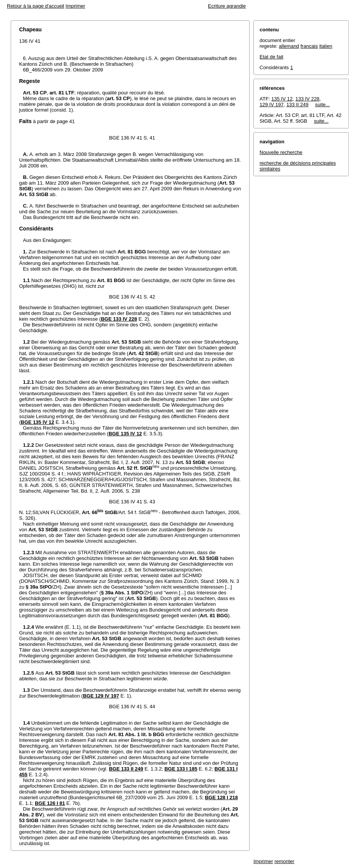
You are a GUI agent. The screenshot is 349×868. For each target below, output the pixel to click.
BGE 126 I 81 (50, 803)
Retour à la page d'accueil (36, 6)
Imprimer (75, 6)
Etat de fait (271, 57)
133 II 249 (297, 105)
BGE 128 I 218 (221, 797)
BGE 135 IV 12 (37, 422)
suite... (322, 105)
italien (326, 46)
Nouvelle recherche (281, 152)
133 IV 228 (308, 99)
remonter (284, 861)
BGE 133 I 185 (181, 769)
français (309, 46)
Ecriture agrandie (227, 6)
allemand (289, 46)
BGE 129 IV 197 (101, 696)
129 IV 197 (272, 105)
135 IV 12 (282, 99)
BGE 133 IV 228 (119, 319)
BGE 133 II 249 (126, 769)
